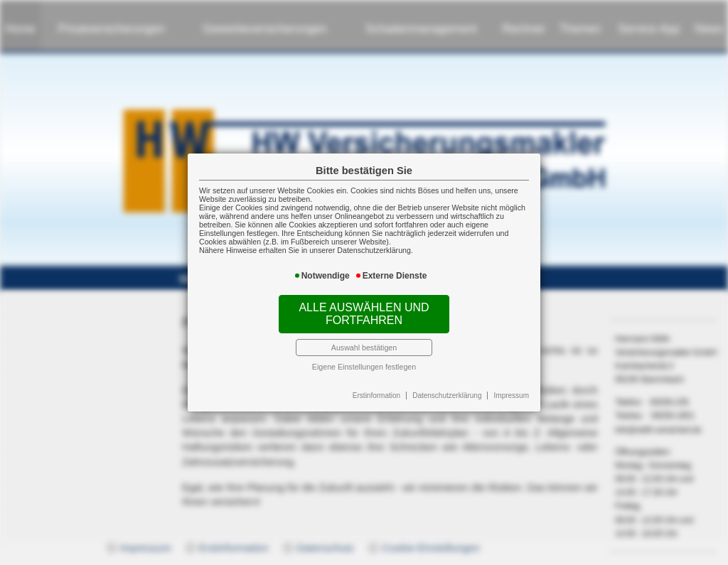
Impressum (512, 395)
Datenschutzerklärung (447, 395)
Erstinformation (376, 395)
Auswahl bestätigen (364, 348)
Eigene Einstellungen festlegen (364, 367)
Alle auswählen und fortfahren (364, 314)
